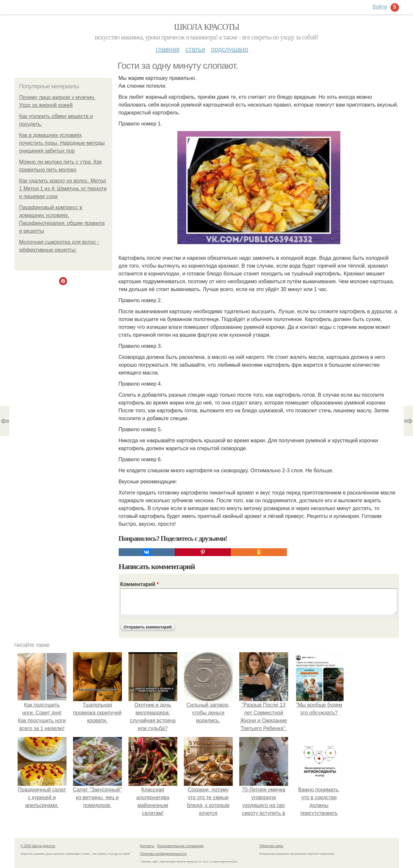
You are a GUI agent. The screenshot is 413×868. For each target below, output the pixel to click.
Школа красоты (207, 27)
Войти (380, 7)
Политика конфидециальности (163, 854)
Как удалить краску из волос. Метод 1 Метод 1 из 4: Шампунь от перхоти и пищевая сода (63, 189)
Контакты (147, 846)
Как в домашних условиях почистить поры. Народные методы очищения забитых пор (62, 143)
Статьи (195, 49)
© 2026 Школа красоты (38, 846)
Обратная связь (272, 846)
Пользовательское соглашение (180, 846)
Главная (168, 49)
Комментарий (140, 584)
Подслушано (229, 49)
